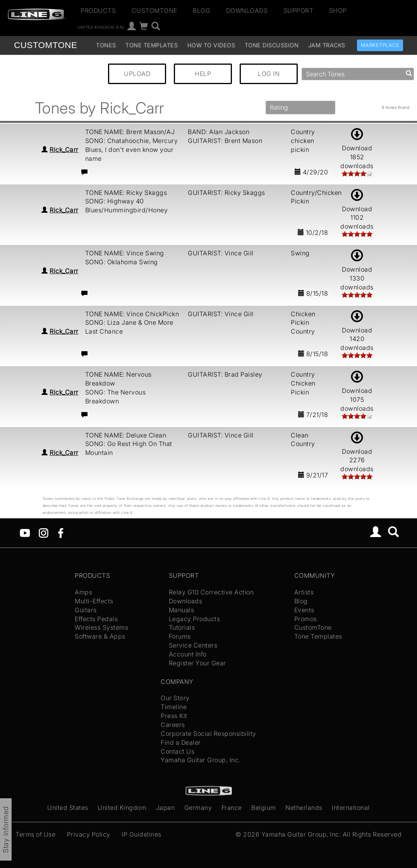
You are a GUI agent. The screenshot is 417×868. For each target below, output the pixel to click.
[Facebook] (61, 532)
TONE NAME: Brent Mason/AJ (130, 132)
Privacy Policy (89, 834)
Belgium (264, 808)
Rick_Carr (64, 150)
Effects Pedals (96, 619)
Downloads (247, 10)
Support (299, 10)
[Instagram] (44, 532)
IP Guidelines (142, 834)
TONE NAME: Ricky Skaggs (126, 193)
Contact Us (178, 751)
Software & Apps (100, 636)
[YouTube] (25, 532)
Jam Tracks (327, 45)
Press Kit (174, 716)
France (232, 808)
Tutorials (182, 627)
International (351, 808)
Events (304, 610)
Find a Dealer (181, 742)
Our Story (175, 698)
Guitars (86, 610)
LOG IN (269, 74)
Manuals (182, 610)
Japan (166, 808)
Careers (173, 725)
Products (98, 10)
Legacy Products (195, 619)
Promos (306, 619)
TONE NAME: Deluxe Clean (126, 435)
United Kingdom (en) (101, 27)
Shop (338, 10)
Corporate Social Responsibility (208, 734)
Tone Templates (152, 45)
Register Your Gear (197, 663)
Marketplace (380, 45)
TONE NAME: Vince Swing (125, 253)
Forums (180, 636)
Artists (304, 592)
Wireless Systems (101, 627)
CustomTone (154, 10)
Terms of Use (35, 834)
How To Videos (211, 45)
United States (68, 808)
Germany (198, 808)
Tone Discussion (272, 45)
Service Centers (193, 645)
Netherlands (304, 808)
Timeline (174, 707)
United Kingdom (122, 808)
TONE (45, 45)
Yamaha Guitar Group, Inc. (201, 760)
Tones (106, 45)
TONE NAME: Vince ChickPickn (132, 314)
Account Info (188, 654)
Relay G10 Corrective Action (211, 592)
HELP (203, 74)
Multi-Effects (94, 601)
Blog (202, 10)
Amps (83, 592)
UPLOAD (137, 74)
